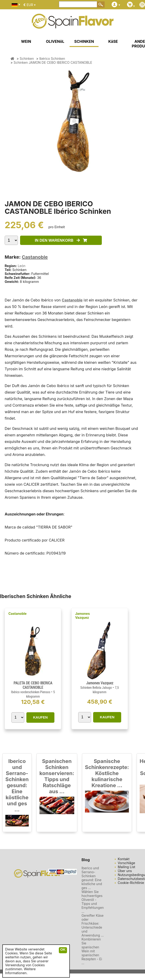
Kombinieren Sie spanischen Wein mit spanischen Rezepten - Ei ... (92, 951)
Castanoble (35, 257)
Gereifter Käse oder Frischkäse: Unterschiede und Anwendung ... (93, 925)
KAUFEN (41, 717)
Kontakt (124, 859)
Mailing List (126, 867)
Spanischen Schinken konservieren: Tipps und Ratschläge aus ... (57, 776)
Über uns (125, 871)
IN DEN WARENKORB (61, 240)
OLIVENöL (55, 41)
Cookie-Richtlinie (131, 883)
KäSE (113, 41)
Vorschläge (126, 863)
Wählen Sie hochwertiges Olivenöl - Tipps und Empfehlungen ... (93, 902)
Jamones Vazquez (83, 615)
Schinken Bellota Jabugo (96, 688)
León (22, 266)
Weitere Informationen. (20, 971)
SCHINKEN (84, 41)
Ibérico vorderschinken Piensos (31, 692)
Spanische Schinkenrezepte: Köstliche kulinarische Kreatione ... (107, 773)
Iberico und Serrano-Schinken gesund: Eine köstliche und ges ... (17, 785)
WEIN (26, 41)
